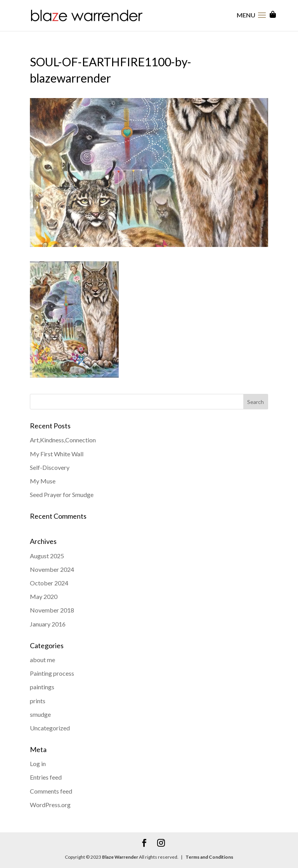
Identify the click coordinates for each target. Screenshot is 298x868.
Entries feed (46, 777)
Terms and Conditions (209, 857)
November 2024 (52, 569)
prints (38, 701)
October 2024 (49, 583)
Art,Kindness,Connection (63, 440)
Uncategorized (50, 728)
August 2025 (47, 556)
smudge (40, 714)
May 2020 (44, 596)
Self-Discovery (50, 467)
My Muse (43, 481)
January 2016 (48, 624)
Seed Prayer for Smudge (62, 494)
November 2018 (52, 610)
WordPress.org (50, 805)
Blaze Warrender (120, 857)
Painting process (52, 673)
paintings (42, 687)
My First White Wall (57, 454)
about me (42, 660)
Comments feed (51, 791)
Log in (38, 764)
